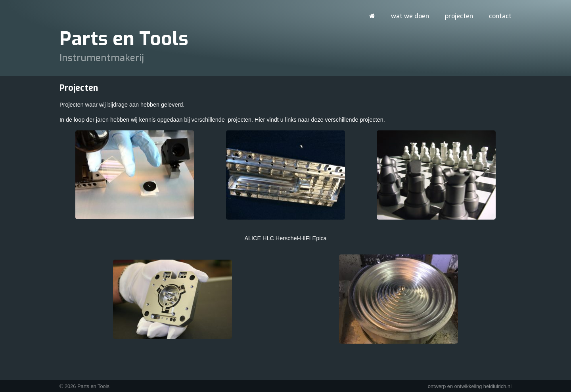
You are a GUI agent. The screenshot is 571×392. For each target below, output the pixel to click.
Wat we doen (410, 16)
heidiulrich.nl (497, 386)
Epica (320, 238)
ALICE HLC (259, 238)
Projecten (459, 16)
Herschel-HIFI (293, 238)
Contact (500, 16)
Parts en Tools (124, 39)
